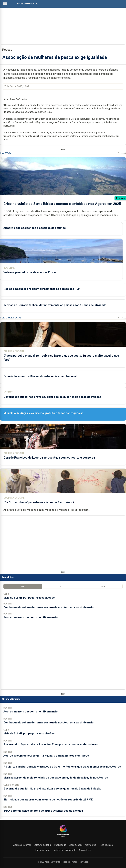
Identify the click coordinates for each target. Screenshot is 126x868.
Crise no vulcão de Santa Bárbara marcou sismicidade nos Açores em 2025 (62, 204)
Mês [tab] (103, 586)
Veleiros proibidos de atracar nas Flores (30, 272)
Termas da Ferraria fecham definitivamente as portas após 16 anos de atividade (55, 305)
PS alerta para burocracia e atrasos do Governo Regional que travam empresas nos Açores (62, 767)
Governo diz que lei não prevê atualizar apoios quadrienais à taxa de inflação (52, 397)
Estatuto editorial (42, 845)
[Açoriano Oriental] (63, 837)
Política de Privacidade (64, 850)
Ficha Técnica (106, 845)
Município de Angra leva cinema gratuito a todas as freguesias (43, 413)
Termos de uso (42, 850)
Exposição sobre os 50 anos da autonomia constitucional (40, 376)
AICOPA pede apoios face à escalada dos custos (35, 228)
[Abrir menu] (5, 4)
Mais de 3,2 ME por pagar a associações (29, 598)
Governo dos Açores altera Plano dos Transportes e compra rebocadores (51, 744)
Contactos (91, 845)
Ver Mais (122, 153)
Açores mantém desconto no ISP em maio (31, 617)
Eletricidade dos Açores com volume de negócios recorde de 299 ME (48, 799)
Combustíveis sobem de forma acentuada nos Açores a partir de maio (48, 607)
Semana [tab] (63, 586)
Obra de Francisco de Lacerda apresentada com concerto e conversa (49, 458)
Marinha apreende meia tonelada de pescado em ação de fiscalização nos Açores (56, 778)
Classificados (76, 845)
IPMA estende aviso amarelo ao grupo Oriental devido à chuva (43, 811)
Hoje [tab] (23, 586)
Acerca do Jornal (22, 845)
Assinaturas (85, 850)
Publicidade (60, 845)
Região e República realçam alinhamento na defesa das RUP (42, 289)
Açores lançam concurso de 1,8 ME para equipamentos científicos (46, 756)
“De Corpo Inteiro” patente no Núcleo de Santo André (39, 502)
